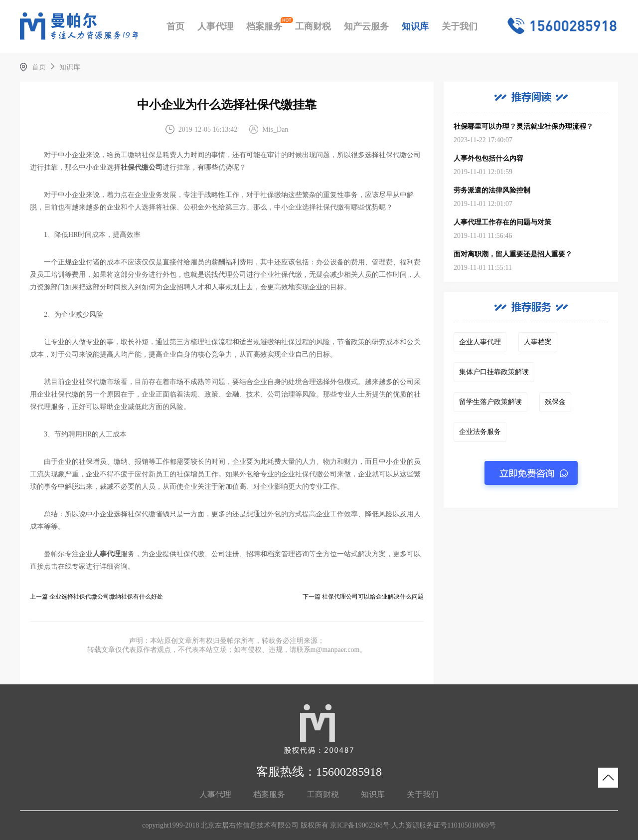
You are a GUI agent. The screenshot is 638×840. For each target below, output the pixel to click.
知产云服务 (366, 26)
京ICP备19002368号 (360, 825)
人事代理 (215, 26)
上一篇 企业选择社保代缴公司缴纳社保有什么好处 (96, 597)
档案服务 (264, 26)
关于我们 (460, 26)
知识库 (415, 26)
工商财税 (313, 26)
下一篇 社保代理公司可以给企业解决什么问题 (363, 597)
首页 (175, 26)
